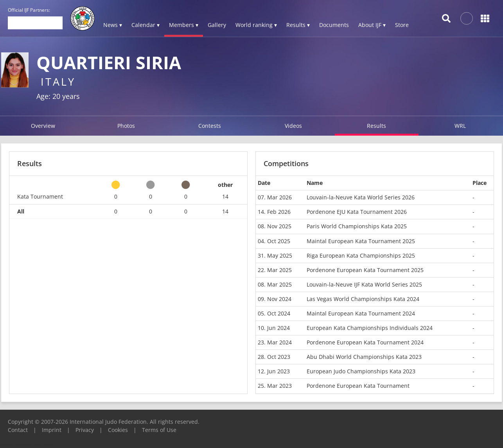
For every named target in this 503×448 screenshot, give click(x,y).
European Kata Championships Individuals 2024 (370, 328)
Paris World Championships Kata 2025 (357, 226)
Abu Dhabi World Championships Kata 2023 (364, 357)
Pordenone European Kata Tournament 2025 (365, 270)
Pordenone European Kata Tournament (358, 386)
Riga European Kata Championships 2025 (361, 255)
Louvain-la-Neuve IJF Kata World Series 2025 (364, 284)
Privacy (85, 430)
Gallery (217, 25)
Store (402, 25)
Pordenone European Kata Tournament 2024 (365, 342)
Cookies (118, 430)
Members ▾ (184, 25)
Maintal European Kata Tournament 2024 (361, 313)
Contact (18, 430)
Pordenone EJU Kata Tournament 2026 (357, 212)
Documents (334, 25)
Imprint (52, 430)
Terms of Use (159, 430)
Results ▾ (298, 25)
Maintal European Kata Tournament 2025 (361, 241)
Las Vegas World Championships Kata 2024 (363, 299)
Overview (43, 126)
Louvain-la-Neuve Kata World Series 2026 (361, 197)
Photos (126, 126)
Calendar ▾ (146, 25)
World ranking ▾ (256, 25)
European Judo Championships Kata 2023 (361, 371)
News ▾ (113, 25)
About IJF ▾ (372, 25)
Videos (293, 126)
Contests (210, 126)
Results (376, 126)
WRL (460, 126)
